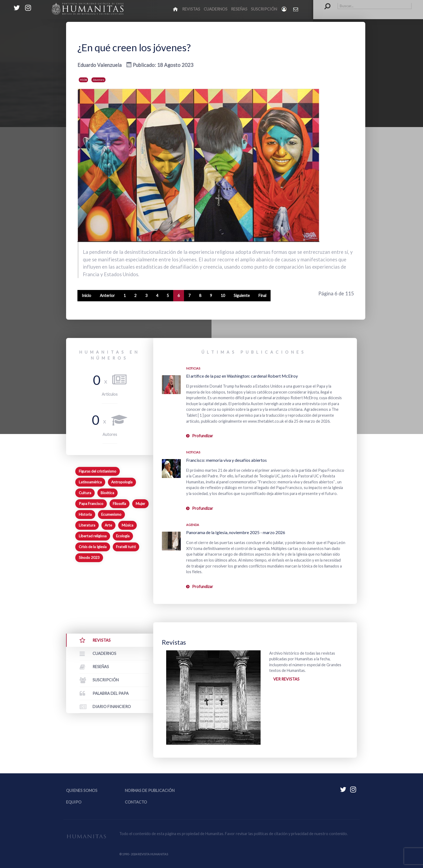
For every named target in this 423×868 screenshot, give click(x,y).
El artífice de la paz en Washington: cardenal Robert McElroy (242, 376)
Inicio (86, 295)
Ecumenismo (111, 514)
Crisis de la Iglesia (93, 547)
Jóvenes (98, 80)
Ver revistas (286, 679)
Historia (85, 514)
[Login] (284, 9)
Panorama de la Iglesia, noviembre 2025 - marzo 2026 (236, 532)
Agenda (193, 525)
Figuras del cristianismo (98, 471)
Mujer (140, 504)
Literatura (87, 525)
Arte (108, 525)
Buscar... (325, 3)
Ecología (123, 536)
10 (223, 295)
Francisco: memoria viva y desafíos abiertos (226, 460)
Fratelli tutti (126, 547)
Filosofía (119, 504)
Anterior (107, 295)
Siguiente (242, 295)
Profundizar (203, 436)
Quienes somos (82, 790)
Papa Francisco (91, 504)
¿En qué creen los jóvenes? (134, 47)
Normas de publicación (150, 790)
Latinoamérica (90, 482)
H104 (83, 80)
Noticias (193, 368)
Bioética (107, 493)
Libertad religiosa (93, 536)
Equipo (74, 802)
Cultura (85, 493)
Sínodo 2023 (89, 558)
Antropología (122, 482)
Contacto (136, 802)
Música (127, 525)
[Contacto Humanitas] (296, 9)
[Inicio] (176, 9)
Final (262, 295)
